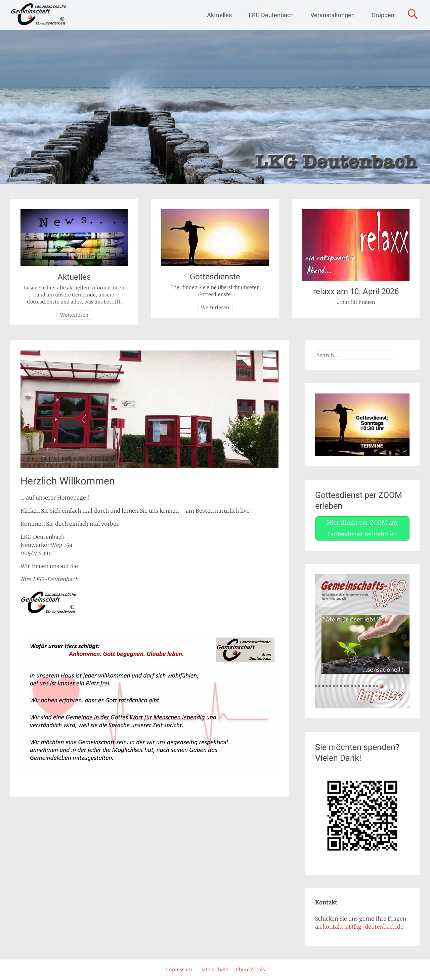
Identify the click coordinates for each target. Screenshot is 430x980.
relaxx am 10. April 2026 (356, 291)
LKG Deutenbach (271, 15)
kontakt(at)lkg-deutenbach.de (363, 927)
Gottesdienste (215, 277)
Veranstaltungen (333, 15)
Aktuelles (219, 15)
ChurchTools (250, 970)
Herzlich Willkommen (68, 481)
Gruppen (383, 15)
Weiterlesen (74, 315)
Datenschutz (214, 970)
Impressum (179, 970)
